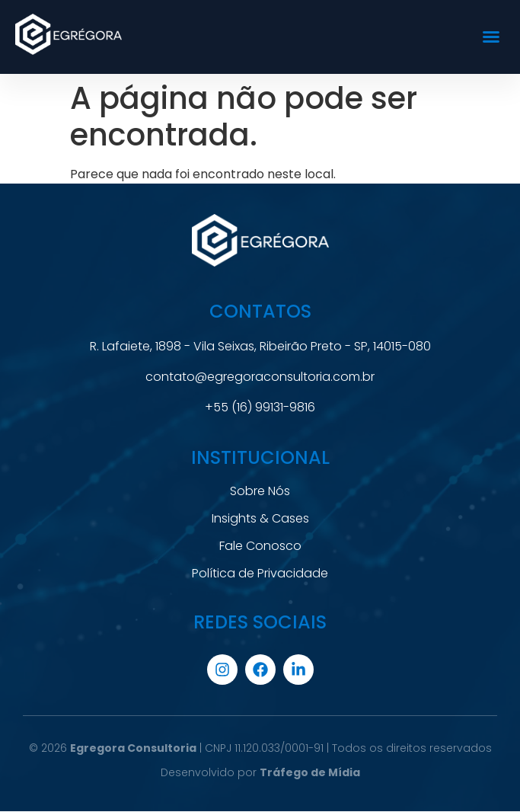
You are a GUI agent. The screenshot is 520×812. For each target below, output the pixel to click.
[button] (491, 37)
